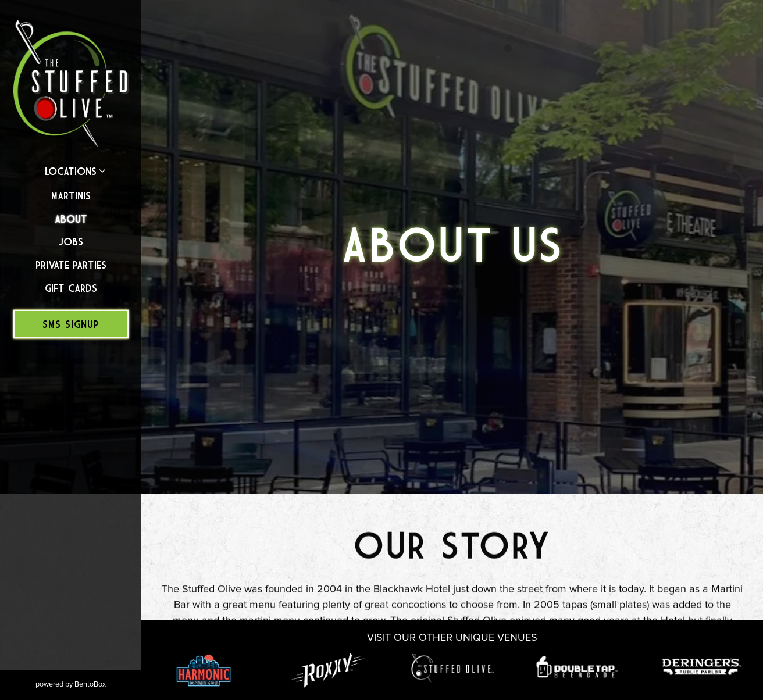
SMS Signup (71, 324)
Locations (71, 171)
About (71, 219)
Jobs (71, 242)
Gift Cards (71, 288)
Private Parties (71, 265)
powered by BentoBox (88, 684)
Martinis (71, 196)
